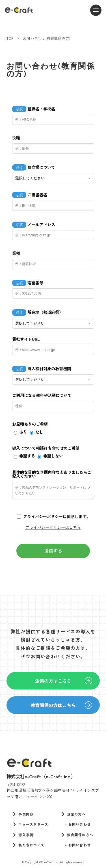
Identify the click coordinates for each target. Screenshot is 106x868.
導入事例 (26, 835)
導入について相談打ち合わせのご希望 (46, 448)
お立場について (41, 167)
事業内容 (26, 814)
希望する (27, 456)
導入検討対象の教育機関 (49, 369)
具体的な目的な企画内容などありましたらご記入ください (52, 474)
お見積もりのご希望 (30, 424)
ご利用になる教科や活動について (42, 395)
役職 (16, 138)
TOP (10, 38)
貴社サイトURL (26, 339)
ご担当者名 (37, 195)
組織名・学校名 (41, 109)
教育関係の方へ (80, 835)
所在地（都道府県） (45, 312)
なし (39, 432)
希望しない (53, 456)
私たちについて (32, 845)
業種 (16, 253)
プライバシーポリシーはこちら (53, 527)
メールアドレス (41, 224)
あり (23, 432)
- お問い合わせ (76, 824)
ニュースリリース (33, 824)
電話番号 (35, 283)
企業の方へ (76, 814)
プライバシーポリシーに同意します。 (57, 516)
